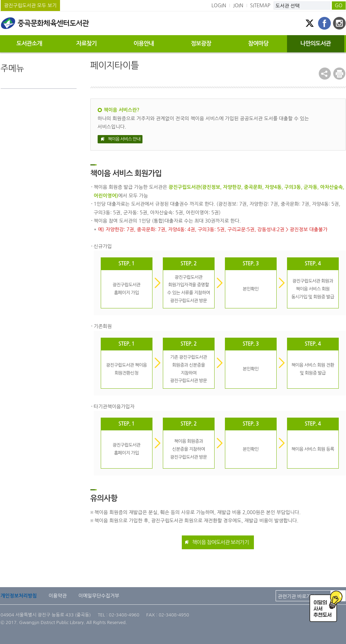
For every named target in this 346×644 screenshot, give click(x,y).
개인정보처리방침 (19, 596)
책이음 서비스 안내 (124, 139)
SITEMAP (260, 6)
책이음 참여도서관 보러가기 (220, 542)
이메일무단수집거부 (99, 596)
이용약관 (58, 596)
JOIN (238, 6)
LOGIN (219, 6)
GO (338, 6)
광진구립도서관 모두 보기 (31, 6)
